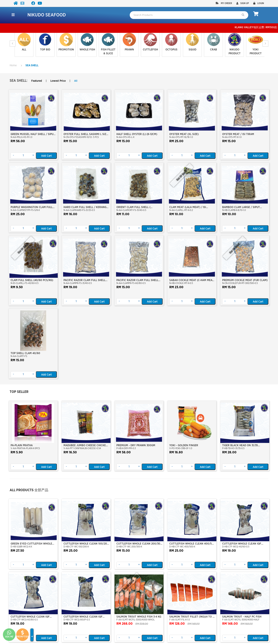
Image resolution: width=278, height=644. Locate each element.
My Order (224, 3)
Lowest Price (58, 81)
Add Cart (46, 156)
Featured (37, 81)
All (76, 81)
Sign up (243, 3)
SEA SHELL (32, 65)
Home (13, 65)
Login (259, 3)
